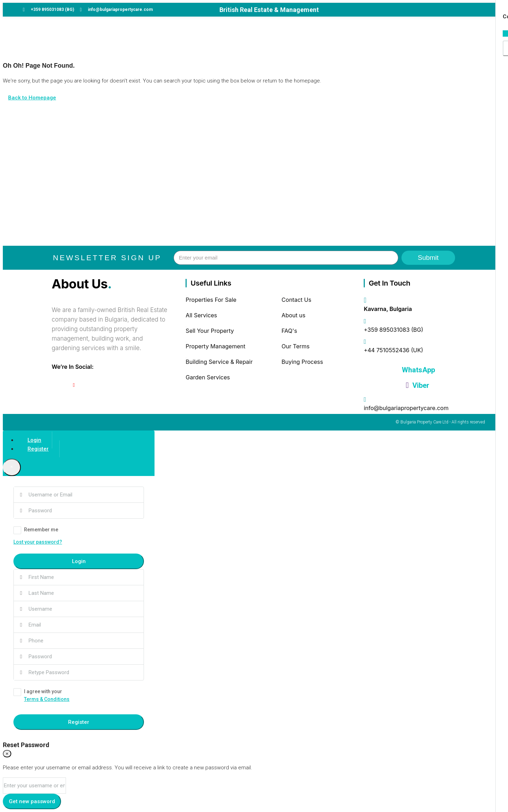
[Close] (12, 467)
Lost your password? (38, 542)
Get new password (32, 801)
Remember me (36, 530)
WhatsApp (418, 370)
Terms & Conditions (47, 699)
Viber (417, 385)
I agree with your (79, 696)
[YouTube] (74, 385)
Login (79, 561)
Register (79, 722)
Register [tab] (38, 449)
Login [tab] (34, 440)
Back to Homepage (32, 98)
